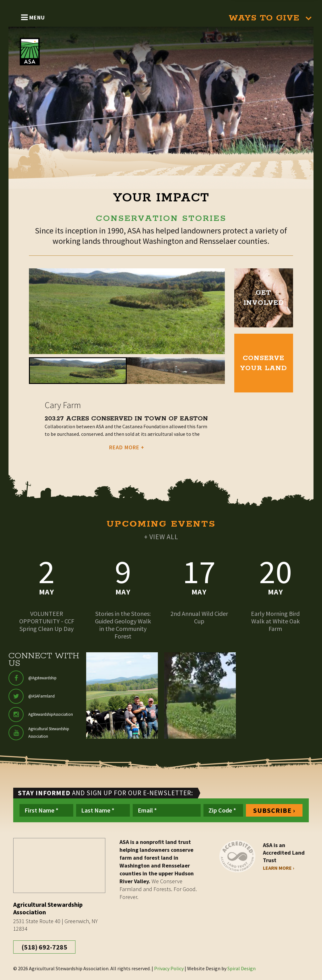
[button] (78, 371)
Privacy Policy (169, 968)
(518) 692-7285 (44, 947)
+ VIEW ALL (161, 537)
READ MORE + (127, 447)
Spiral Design (241, 968)
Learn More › (279, 868)
